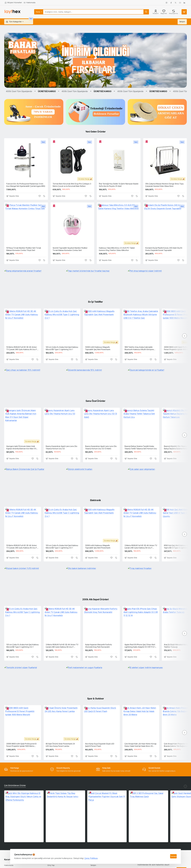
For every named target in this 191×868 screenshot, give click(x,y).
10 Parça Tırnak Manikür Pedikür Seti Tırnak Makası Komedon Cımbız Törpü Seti (24, 249)
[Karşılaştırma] (173, 12)
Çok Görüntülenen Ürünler (15, 785)
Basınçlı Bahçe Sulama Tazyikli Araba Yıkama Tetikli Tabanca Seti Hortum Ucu (141, 447)
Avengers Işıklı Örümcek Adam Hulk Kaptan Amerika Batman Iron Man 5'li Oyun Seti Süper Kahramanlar (21, 447)
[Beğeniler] (164, 12)
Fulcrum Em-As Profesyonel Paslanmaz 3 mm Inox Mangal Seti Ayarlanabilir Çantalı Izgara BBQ (26, 185)
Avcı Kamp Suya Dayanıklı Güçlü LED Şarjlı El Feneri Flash (100, 745)
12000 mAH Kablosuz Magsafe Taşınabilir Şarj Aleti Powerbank (98, 348)
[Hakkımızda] (30, 3)
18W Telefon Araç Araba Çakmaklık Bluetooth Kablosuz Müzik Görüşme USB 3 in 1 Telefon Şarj (139, 348)
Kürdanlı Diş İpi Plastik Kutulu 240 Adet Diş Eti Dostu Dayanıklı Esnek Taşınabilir (164, 249)
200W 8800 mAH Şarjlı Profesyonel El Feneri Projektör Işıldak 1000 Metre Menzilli (21, 745)
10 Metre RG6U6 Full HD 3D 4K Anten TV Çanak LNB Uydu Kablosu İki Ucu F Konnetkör (22, 348)
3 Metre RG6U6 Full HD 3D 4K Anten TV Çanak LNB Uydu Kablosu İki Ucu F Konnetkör (141, 547)
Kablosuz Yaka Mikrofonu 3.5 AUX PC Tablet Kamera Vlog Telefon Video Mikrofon (117, 249)
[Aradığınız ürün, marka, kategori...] (146, 12)
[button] (13, 196)
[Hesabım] (156, 12)
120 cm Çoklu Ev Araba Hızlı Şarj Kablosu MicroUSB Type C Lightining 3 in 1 (62, 348)
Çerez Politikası (91, 858)
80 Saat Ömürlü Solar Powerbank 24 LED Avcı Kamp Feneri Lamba (60, 745)
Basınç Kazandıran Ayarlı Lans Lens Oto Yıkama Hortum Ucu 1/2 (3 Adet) (101, 447)
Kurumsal (9, 859)
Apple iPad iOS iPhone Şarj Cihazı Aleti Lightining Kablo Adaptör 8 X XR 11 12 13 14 (140, 646)
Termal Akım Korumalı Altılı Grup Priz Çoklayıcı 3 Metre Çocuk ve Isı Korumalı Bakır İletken (72, 185)
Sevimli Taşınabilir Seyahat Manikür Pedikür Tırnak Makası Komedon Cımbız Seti (70, 249)
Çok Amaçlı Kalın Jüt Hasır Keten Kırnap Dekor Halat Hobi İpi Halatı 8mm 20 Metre (140, 745)
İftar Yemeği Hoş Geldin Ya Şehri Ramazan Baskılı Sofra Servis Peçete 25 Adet (119, 185)
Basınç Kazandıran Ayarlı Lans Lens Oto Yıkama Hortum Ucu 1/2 (61, 447)
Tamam (173, 856)
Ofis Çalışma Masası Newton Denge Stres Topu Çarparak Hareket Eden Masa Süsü (164, 185)
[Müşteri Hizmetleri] (13, 3)
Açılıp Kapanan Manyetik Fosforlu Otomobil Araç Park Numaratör (99, 646)
